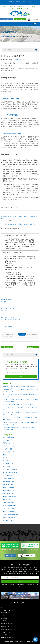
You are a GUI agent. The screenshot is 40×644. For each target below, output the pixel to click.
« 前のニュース (7, 347)
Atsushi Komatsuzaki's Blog (11, 514)
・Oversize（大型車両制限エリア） (11, 134)
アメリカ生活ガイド (9, 437)
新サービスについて (9, 452)
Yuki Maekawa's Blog (9, 511)
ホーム (3, 37)
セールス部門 (7, 467)
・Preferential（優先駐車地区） (10, 99)
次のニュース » (33, 347)
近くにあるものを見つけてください (11, 319)
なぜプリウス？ (6, 613)
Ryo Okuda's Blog (8, 485)
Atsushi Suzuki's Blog (9, 479)
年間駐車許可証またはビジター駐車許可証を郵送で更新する (18, 224)
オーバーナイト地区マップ (9, 309)
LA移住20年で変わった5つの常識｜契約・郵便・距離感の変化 (20, 386)
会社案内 (7, 19)
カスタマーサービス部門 (10, 473)
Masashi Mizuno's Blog (9, 505)
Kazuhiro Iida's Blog (9, 482)
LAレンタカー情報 (8, 440)
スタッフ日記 (7, 461)
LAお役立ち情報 (11, 37)
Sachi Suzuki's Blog (9, 493)
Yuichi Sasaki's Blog (9, 490)
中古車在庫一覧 (20, 19)
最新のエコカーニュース (10, 443)
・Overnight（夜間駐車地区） (10, 115)
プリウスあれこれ (8, 464)
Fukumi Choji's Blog (9, 508)
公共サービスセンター (8, 317)
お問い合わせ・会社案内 (8, 630)
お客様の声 (4, 618)
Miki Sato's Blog (7, 499)
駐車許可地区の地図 (7, 300)
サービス (4, 615)
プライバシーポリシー (8, 632)
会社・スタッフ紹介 (7, 624)
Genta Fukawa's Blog (9, 517)
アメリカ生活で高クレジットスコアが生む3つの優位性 (18, 404)
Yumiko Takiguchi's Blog (10, 496)
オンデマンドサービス (9, 446)
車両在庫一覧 (5, 626)
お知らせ (6, 455)
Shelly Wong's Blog (8, 502)
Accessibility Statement (8, 635)
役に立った (22, 334)
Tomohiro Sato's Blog (9, 487)
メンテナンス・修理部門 (10, 470)
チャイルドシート (8, 476)
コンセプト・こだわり (8, 610)
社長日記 (6, 458)
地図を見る (4, 302)
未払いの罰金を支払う (8, 326)
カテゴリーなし (7, 520)
